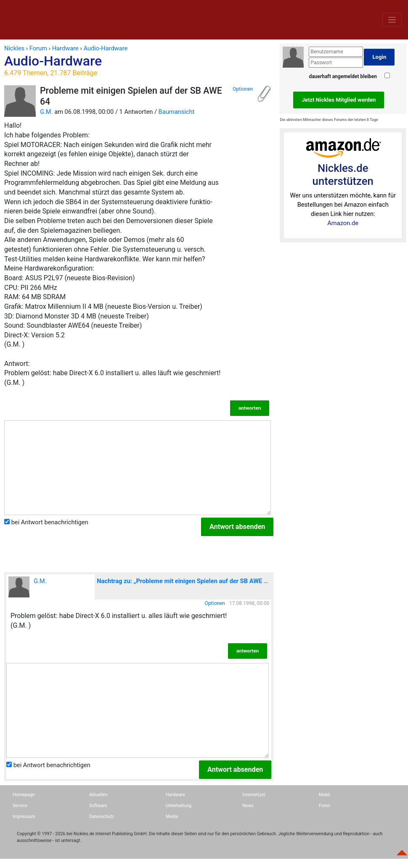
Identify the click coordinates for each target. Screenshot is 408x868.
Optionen (243, 89)
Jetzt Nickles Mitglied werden (339, 100)
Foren (325, 806)
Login (379, 57)
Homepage (24, 795)
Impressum (24, 817)
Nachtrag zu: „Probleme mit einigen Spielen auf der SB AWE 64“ (185, 581)
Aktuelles (98, 795)
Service (20, 806)
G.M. (46, 112)
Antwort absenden (237, 527)
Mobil (325, 795)
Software (98, 806)
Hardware (175, 795)
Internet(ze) (254, 795)
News (248, 806)
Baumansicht (177, 112)
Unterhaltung (179, 806)
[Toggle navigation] (392, 20)
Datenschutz (102, 817)
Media (172, 817)
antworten (250, 408)
